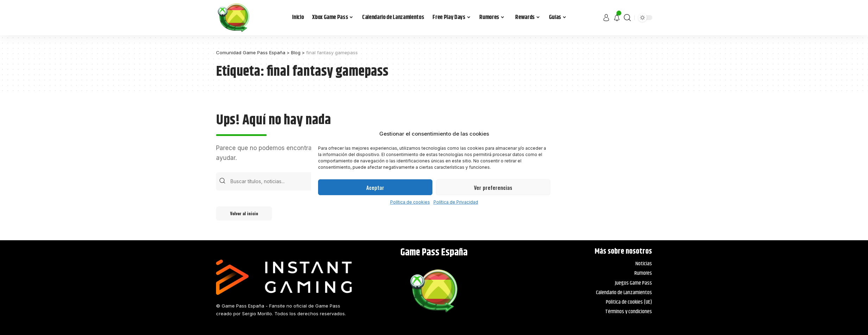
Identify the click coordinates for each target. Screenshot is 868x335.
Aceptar (375, 187)
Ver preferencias (493, 187)
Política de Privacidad (456, 202)
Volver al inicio (244, 213)
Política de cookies (410, 202)
